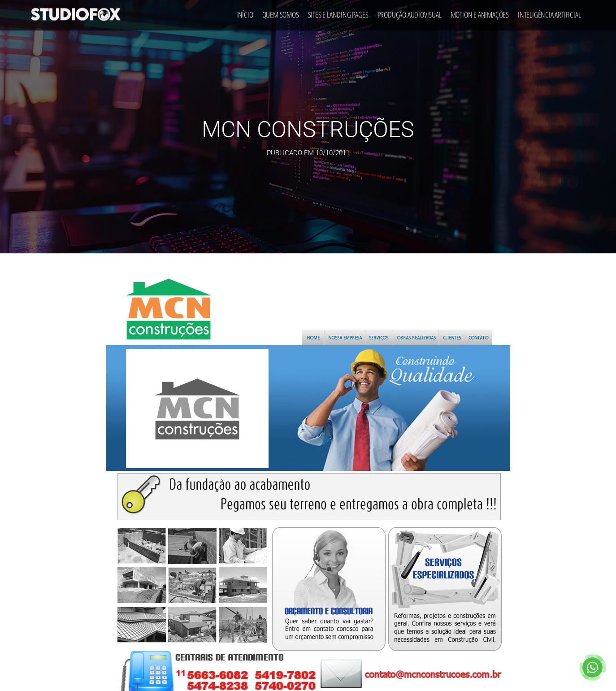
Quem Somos (281, 12)
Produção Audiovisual (410, 12)
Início (245, 12)
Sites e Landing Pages (338, 12)
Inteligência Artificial (549, 12)
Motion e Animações (480, 12)
